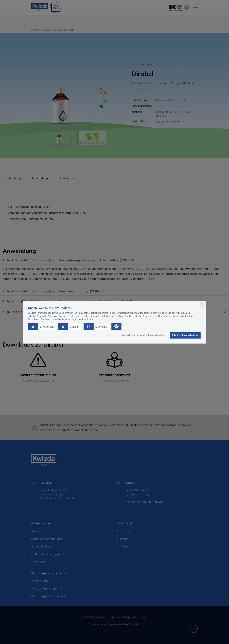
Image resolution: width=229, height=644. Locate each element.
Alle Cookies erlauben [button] (185, 335)
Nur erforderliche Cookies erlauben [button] (143, 335)
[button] (42, 326)
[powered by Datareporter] (202, 307)
